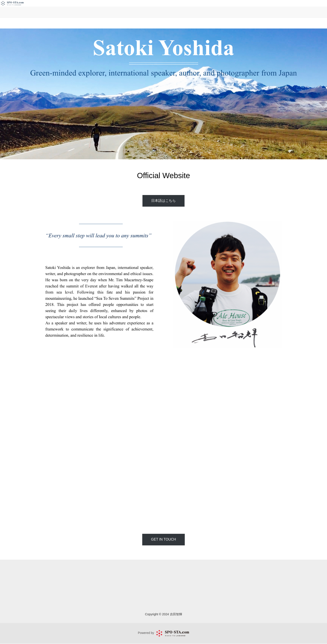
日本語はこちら (163, 201)
